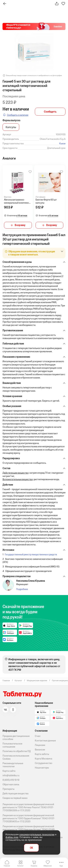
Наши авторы (42, 768)
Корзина (34, 866)
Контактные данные (45, 741)
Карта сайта (9, 771)
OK (31, 848)
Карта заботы (42, 754)
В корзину (20, 225)
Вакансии (40, 750)
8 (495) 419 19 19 (11, 780)
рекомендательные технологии (37, 834)
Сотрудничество (44, 763)
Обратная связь (11, 784)
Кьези (62, 144)
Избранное (48, 866)
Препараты (9, 789)
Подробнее (22, 589)
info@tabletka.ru (11, 775)
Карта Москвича (44, 759)
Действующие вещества (16, 793)
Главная (7, 866)
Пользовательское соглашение (12, 745)
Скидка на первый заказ (15, 798)
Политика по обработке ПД (17, 751)
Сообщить (50, 112)
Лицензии (40, 745)
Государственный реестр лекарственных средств (31, 554)
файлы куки (12, 837)
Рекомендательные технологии (13, 765)
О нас (38, 736)
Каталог (20, 866)
